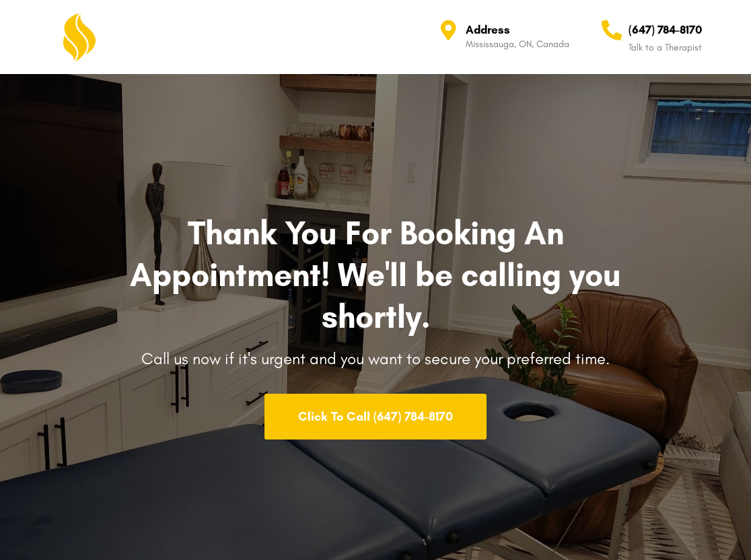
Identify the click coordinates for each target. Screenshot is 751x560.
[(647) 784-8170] (612, 30)
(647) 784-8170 (665, 30)
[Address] (449, 30)
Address (488, 30)
